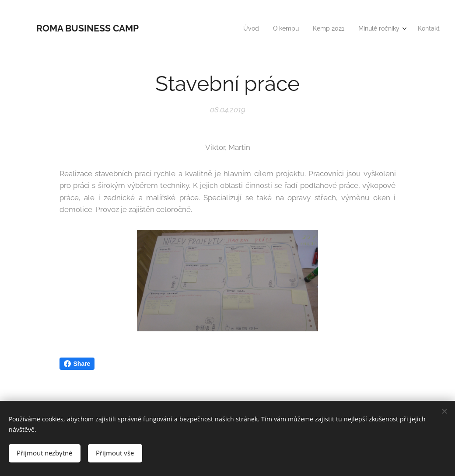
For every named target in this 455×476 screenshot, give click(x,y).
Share (77, 364)
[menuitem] (241, 28)
